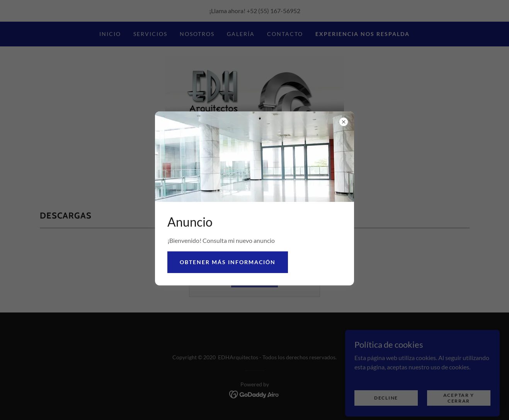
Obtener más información (228, 262)
